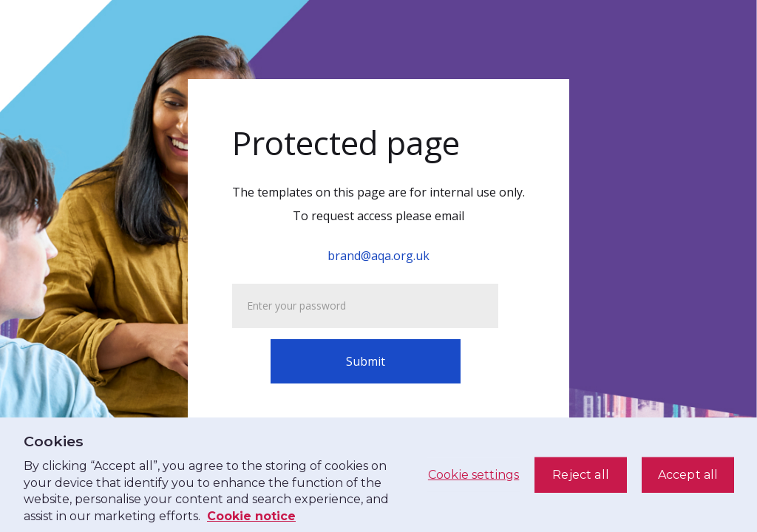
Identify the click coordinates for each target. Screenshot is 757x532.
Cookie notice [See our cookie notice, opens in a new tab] (251, 516)
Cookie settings (473, 475)
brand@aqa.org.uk (378, 256)
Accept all (688, 475)
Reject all (581, 475)
